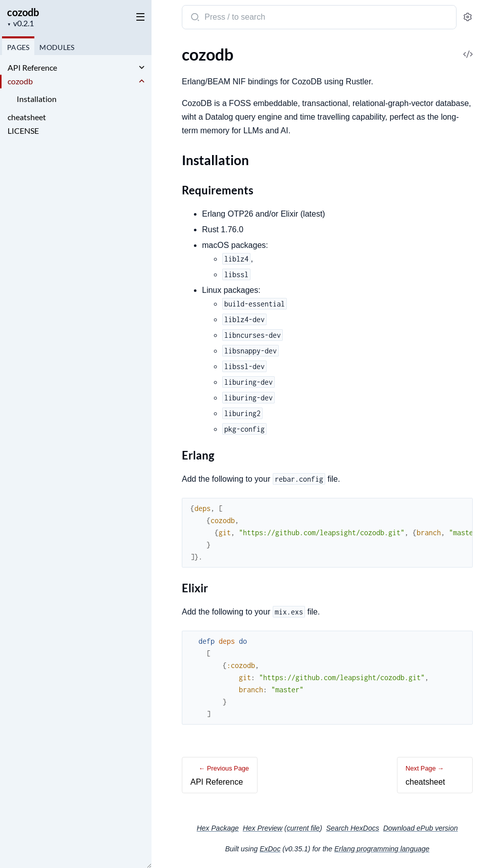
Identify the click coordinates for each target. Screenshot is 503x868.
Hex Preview (263, 828)
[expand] (142, 68)
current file (303, 828)
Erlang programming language (382, 849)
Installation (37, 99)
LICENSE (23, 131)
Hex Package (217, 828)
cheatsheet (27, 117)
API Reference (32, 67)
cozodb (23, 12)
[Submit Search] (194, 18)
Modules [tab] (57, 47)
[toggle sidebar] (138, 16)
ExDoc (270, 849)
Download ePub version (421, 828)
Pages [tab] (18, 47)
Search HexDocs (353, 828)
